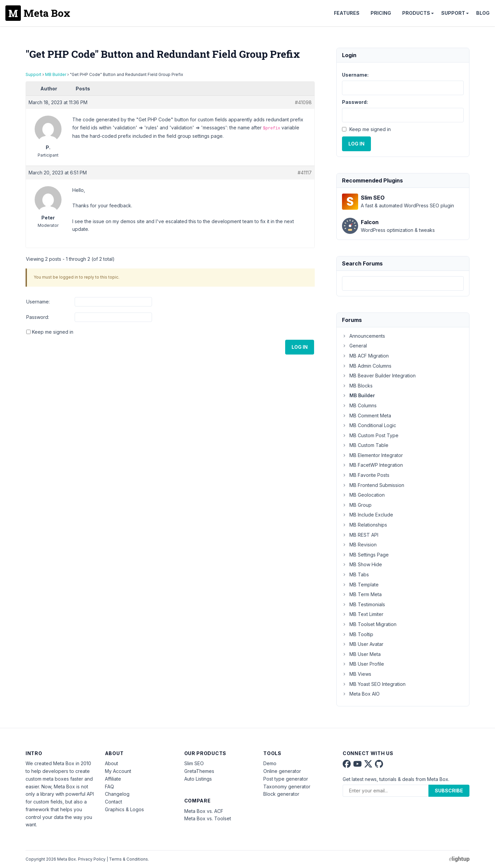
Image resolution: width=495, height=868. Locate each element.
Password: (38, 317)
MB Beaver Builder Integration (379, 376)
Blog (483, 13)
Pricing (381, 13)
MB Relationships (365, 525)
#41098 (303, 102)
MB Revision (359, 545)
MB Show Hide (362, 564)
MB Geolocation (363, 495)
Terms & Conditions (128, 859)
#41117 (305, 173)
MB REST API (360, 535)
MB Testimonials (364, 604)
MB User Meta (361, 654)
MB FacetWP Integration (372, 465)
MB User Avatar (363, 644)
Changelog (117, 794)
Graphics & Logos (124, 809)
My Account (118, 771)
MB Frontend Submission (373, 485)
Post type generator (286, 779)
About (111, 763)
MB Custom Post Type (370, 435)
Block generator (281, 794)
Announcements (364, 336)
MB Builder (56, 74)
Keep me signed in (53, 332)
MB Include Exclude (368, 515)
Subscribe (449, 791)
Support (453, 13)
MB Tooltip (358, 634)
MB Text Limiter (363, 614)
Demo (270, 763)
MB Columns (359, 405)
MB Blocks (357, 386)
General (354, 346)
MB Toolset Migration (369, 624)
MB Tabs (355, 574)
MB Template (360, 585)
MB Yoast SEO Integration (374, 684)
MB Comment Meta (367, 416)
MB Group (357, 505)
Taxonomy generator (287, 787)
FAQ (109, 787)
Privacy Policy (92, 859)
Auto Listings (198, 779)
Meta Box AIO (361, 694)
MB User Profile (363, 664)
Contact (113, 802)
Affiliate (113, 779)
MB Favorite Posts (366, 475)
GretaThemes (199, 771)
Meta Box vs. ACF (204, 811)
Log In (300, 347)
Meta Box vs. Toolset (208, 818)
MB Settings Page (365, 555)
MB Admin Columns (367, 366)
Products (416, 13)
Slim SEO (194, 763)
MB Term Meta (362, 594)
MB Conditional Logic (369, 425)
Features (347, 13)
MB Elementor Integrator (372, 455)
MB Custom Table (365, 445)
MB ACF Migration (365, 356)
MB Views (357, 674)
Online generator (282, 771)
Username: (38, 302)
